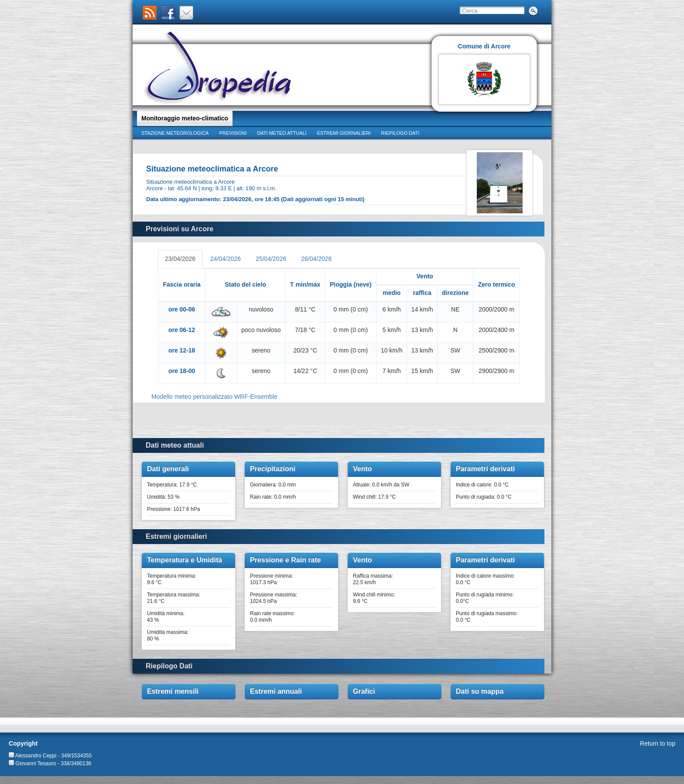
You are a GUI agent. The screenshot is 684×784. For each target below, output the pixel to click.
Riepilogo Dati (169, 666)
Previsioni (233, 133)
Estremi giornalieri (344, 133)
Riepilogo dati (400, 133)
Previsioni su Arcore (180, 229)
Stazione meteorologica (175, 133)
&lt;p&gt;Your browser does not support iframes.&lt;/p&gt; (339, 326)
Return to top (658, 743)
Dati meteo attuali (282, 133)
